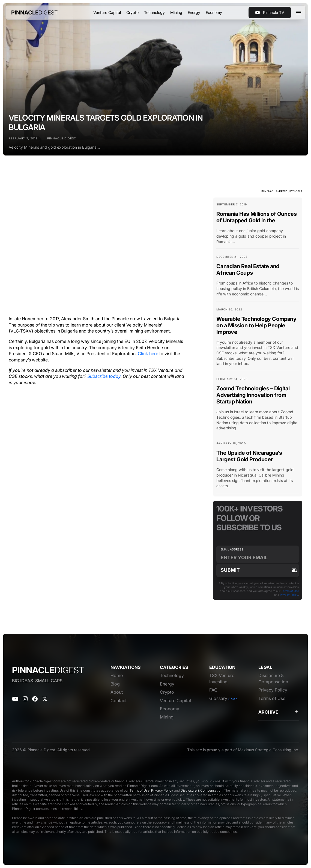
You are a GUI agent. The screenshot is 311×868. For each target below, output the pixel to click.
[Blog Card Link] (258, 225)
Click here (148, 354)
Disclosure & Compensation (201, 790)
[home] (35, 13)
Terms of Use (290, 591)
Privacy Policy (289, 595)
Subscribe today (104, 376)
